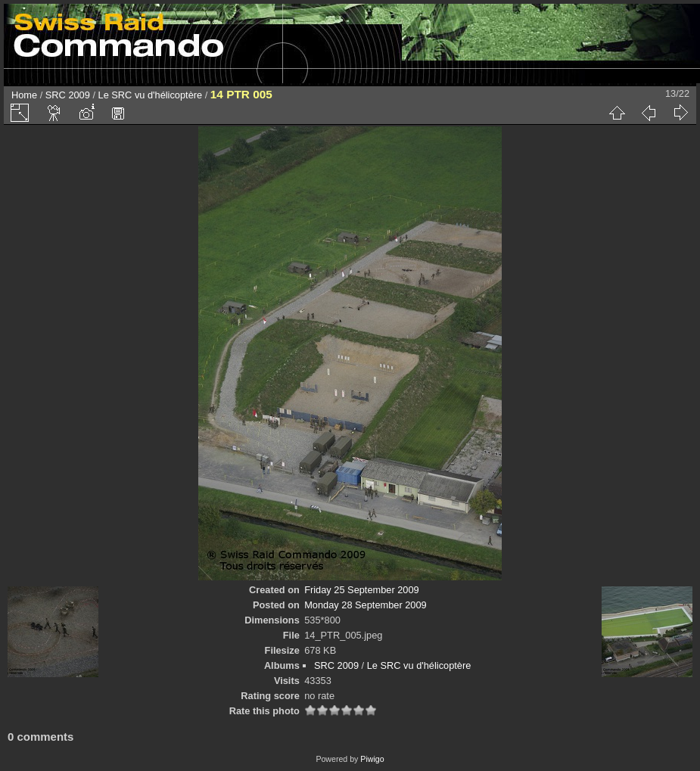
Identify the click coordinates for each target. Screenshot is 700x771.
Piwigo (372, 759)
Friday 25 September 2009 (362, 590)
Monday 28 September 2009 (366, 605)
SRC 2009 (68, 95)
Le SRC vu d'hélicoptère (151, 95)
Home (24, 95)
